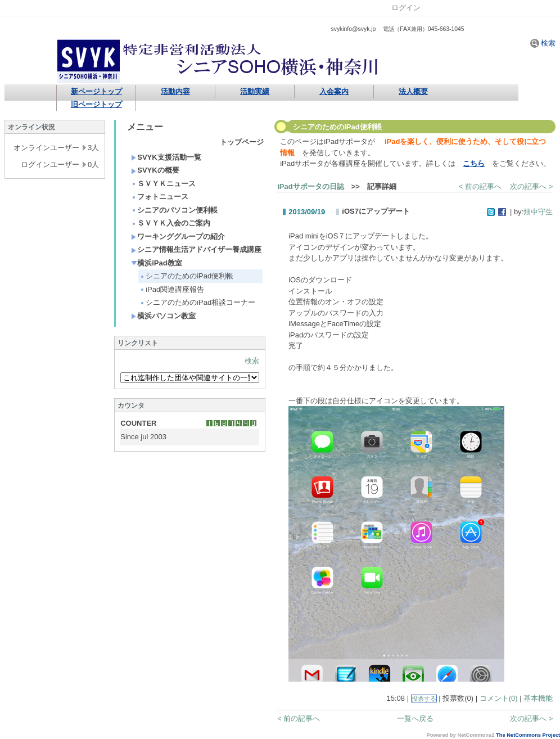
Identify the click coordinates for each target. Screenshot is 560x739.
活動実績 (255, 91)
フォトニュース (160, 197)
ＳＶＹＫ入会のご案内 (171, 223)
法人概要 (413, 91)
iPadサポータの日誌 (310, 186)
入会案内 (334, 91)
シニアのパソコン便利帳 (174, 210)
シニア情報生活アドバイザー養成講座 (196, 249)
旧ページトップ (96, 104)
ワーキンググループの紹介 (178, 236)
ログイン (406, 8)
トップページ (242, 142)
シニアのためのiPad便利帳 (186, 276)
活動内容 (175, 91)
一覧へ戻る (415, 718)
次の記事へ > (531, 186)
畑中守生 (538, 212)
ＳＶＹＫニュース (163, 184)
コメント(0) (499, 698)
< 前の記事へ (480, 186)
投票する (424, 699)
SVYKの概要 (155, 170)
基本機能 (538, 698)
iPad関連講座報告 (172, 289)
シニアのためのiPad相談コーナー (197, 302)
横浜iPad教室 (156, 263)
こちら (474, 163)
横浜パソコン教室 (163, 316)
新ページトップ (96, 91)
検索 (543, 43)
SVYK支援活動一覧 (166, 157)
